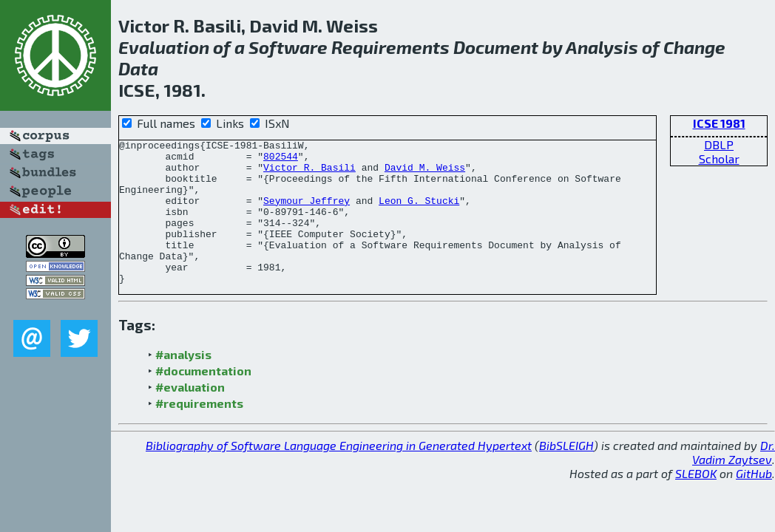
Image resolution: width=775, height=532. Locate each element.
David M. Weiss (425, 174)
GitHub (754, 502)
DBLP (719, 144)
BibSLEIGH (566, 474)
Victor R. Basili (309, 174)
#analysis (183, 383)
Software (288, 47)
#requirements (199, 432)
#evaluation (190, 416)
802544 (281, 160)
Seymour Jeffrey (307, 214)
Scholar (719, 158)
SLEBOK (696, 502)
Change (694, 47)
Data (138, 68)
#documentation (203, 399)
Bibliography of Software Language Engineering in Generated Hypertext (339, 474)
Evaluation (164, 47)
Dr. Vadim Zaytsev (734, 481)
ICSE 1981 (719, 123)
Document (496, 47)
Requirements (390, 47)
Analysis (602, 47)
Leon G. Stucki (419, 214)
